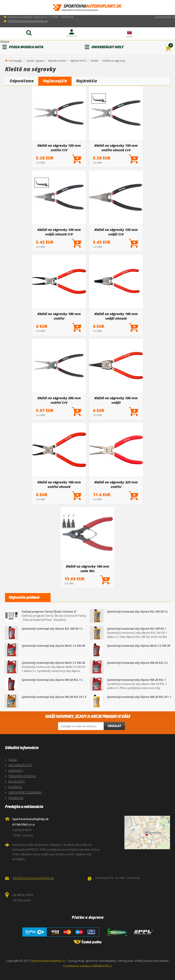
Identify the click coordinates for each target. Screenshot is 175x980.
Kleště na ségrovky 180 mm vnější (116, 400)
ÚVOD (13, 760)
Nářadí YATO (78, 61)
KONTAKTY (16, 770)
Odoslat (114, 726)
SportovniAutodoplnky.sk (87, 8)
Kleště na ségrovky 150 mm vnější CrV (116, 232)
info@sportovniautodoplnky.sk (28, 21)
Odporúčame (22, 81)
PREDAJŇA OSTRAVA (22, 776)
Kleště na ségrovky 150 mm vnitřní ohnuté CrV (116, 148)
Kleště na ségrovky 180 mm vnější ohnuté (116, 316)
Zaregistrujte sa (165, 17)
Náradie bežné (57, 61)
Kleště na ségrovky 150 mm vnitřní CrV (59, 148)
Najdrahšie (87, 81)
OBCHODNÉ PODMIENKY (25, 792)
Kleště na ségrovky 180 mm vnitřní (59, 316)
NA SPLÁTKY (17, 781)
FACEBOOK (16, 798)
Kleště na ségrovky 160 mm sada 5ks (88, 568)
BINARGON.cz (103, 966)
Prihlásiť (72, 36)
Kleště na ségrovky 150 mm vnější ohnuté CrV (59, 232)
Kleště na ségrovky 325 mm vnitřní (116, 484)
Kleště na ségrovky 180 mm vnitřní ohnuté (59, 484)
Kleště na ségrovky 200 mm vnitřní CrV (59, 400)
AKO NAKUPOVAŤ (20, 765)
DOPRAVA (15, 787)
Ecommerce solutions (78, 966)
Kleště (94, 61)
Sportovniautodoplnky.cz (48, 961)
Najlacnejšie (55, 81)
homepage (15, 60)
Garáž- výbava (35, 61)
